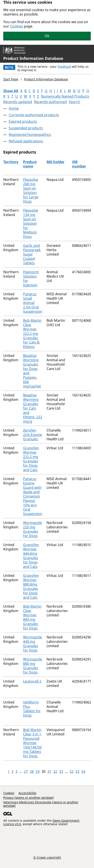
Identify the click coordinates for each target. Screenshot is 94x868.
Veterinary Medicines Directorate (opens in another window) (41, 804)
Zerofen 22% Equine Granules (33, 435)
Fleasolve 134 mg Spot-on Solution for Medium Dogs (31, 223)
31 (49, 771)
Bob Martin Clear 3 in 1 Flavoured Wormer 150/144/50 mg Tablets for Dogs (32, 743)
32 (55, 771)
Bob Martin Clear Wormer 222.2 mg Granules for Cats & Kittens (32, 334)
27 (26, 771)
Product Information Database (33, 58)
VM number (79, 164)
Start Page (11, 79)
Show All (11, 91)
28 (32, 771)
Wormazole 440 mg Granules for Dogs (33, 644)
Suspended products (26, 128)
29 (38, 771)
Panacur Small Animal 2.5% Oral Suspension (33, 303)
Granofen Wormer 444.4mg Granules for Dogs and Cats (31, 556)
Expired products (23, 121)
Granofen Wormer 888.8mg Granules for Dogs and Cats (31, 586)
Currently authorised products (34, 115)
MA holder (55, 162)
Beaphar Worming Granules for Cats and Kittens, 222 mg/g (33, 408)
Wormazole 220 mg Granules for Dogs (33, 529)
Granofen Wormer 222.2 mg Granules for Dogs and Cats (31, 459)
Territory (11, 162)
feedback (64, 67)
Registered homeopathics (30, 135)
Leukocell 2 (32, 681)
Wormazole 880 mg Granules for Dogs (33, 666)
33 (61, 771)
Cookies (17, 26)
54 (83, 771)
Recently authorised (50, 102)
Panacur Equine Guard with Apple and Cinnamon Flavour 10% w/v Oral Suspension (33, 496)
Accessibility (27, 793)
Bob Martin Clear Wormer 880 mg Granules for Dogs (32, 617)
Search (74, 102)
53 (77, 771)
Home (14, 108)
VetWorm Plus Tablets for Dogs (32, 709)
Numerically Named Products (65, 96)
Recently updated (18, 102)
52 (72, 771)
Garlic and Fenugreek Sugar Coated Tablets (32, 254)
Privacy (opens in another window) (29, 798)
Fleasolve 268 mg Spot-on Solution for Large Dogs (31, 190)
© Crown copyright (47, 857)
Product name (30, 164)
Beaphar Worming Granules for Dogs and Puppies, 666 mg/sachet (32, 371)
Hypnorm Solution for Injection (31, 278)
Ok (47, 36)
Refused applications (26, 141)
